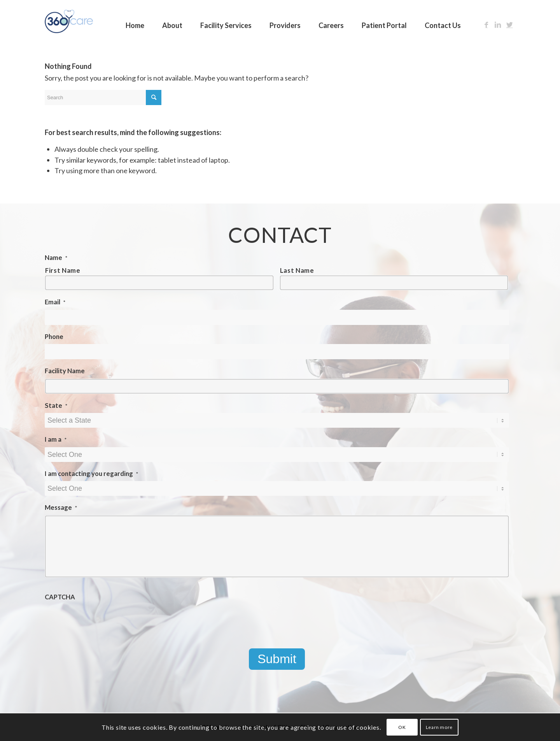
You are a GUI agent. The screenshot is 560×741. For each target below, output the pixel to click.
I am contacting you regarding (91, 474)
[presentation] (104, 620)
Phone (54, 337)
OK (402, 727)
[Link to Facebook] (486, 25)
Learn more (439, 727)
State (56, 406)
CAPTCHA (60, 597)
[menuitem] (135, 22)
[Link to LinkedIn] (498, 25)
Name (56, 258)
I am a (56, 439)
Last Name (297, 270)
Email (55, 302)
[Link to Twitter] (509, 25)
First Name (63, 270)
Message (61, 507)
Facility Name (65, 371)
